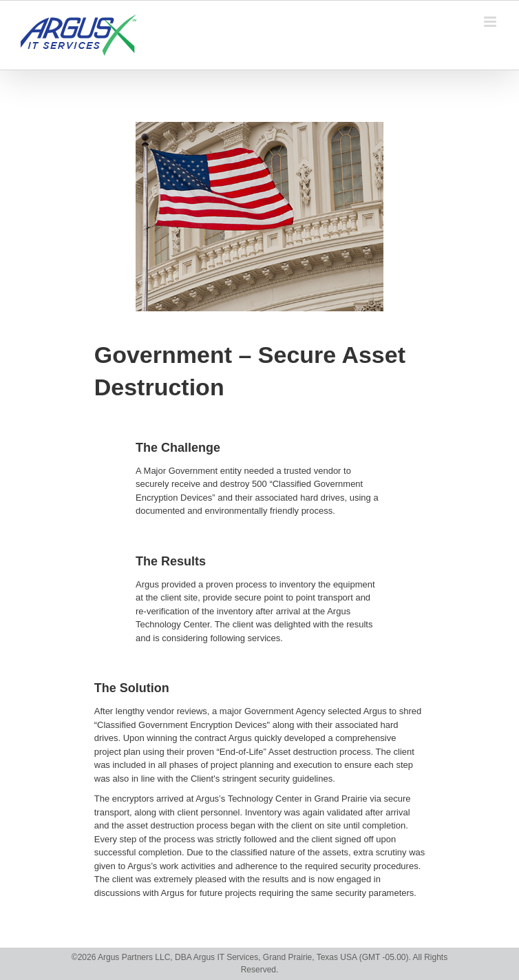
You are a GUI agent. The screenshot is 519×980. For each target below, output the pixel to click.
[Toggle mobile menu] (491, 22)
